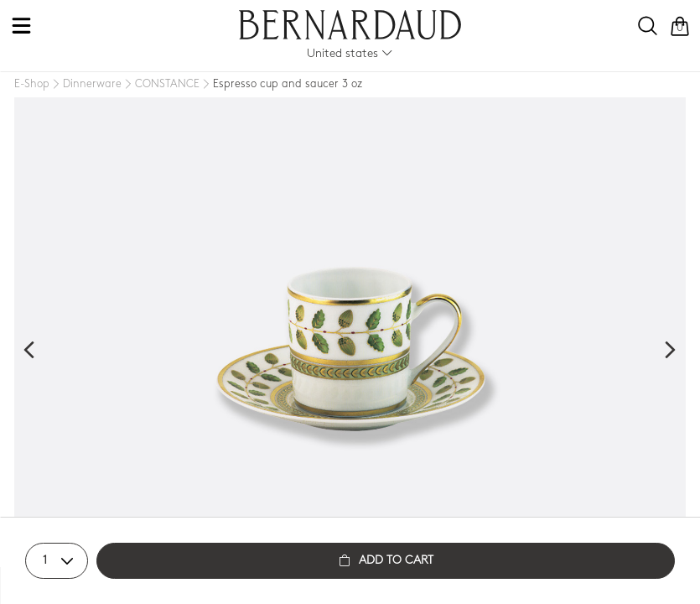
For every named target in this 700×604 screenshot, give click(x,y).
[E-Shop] (32, 84)
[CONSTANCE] (161, 85)
